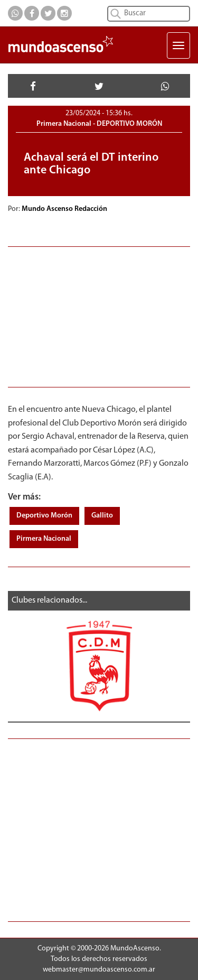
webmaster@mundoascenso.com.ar (99, 970)
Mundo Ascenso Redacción (65, 209)
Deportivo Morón (44, 516)
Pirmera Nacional (44, 539)
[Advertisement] (99, 316)
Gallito (102, 516)
